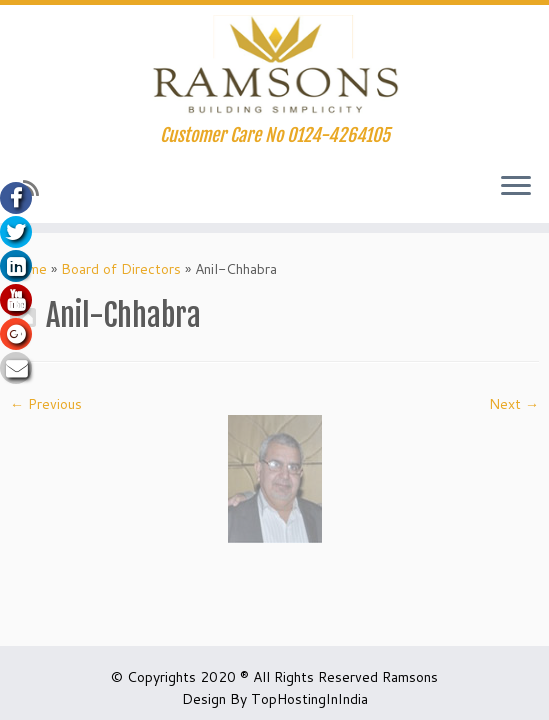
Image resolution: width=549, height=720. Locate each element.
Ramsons (410, 677)
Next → (514, 404)
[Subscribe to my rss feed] (37, 188)
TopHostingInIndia (309, 699)
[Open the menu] (516, 187)
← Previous (46, 404)
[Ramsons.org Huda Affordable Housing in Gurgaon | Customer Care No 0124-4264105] (274, 65)
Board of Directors (121, 269)
